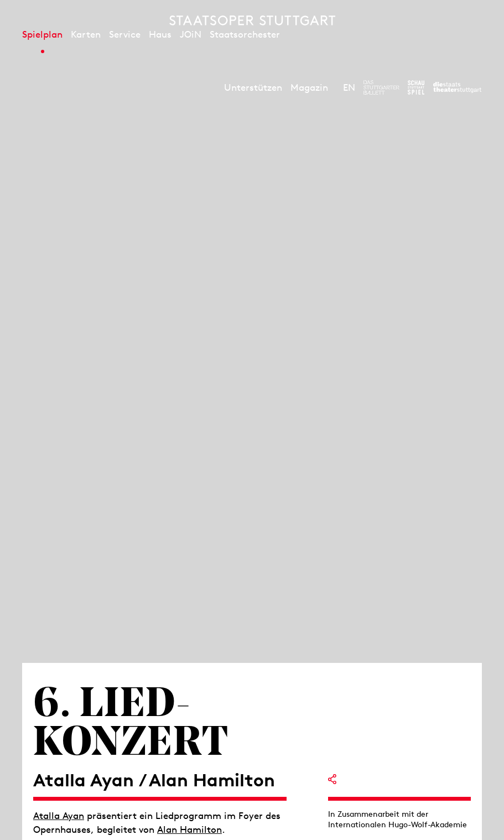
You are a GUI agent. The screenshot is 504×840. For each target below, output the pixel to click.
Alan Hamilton (189, 829)
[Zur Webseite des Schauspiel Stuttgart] (416, 87)
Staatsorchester (245, 34)
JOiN (191, 34)
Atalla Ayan (59, 816)
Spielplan (42, 34)
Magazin (309, 87)
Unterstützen (253, 87)
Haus (160, 34)
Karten (86, 34)
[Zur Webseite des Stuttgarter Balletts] (381, 87)
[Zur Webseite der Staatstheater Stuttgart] (457, 87)
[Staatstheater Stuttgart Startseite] (252, 20)
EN (349, 87)
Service (125, 34)
